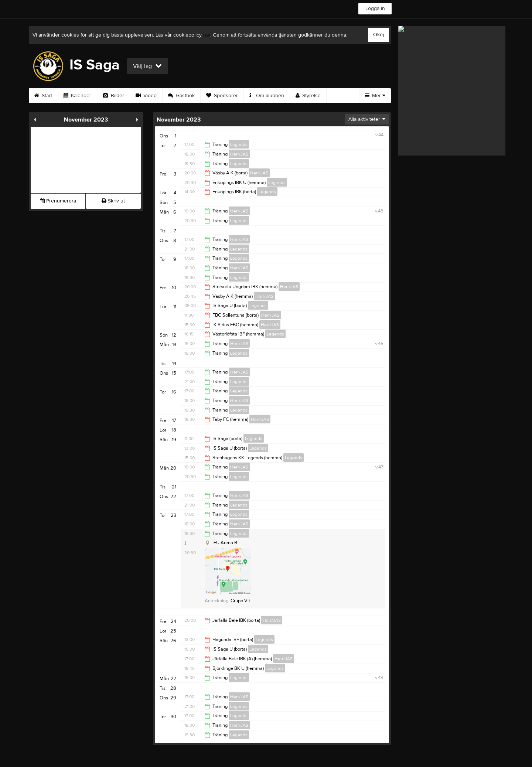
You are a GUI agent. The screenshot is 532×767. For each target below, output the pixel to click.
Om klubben (267, 96)
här (207, 35)
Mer (375, 96)
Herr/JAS (239, 154)
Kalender (77, 96)
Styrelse (308, 96)
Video (146, 96)
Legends (239, 144)
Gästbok (181, 96)
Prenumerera (58, 201)
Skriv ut (113, 201)
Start (43, 96)
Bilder (113, 96)
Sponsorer (222, 96)
